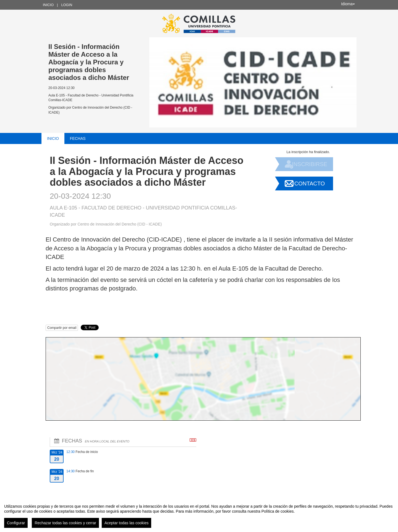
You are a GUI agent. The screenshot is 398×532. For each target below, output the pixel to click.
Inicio (48, 5)
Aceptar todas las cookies (127, 523)
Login (67, 5)
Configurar (16, 523)
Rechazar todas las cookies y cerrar (65, 523)
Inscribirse (310, 164)
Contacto (310, 184)
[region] (199, 514)
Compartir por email (62, 328)
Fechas (78, 138)
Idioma (348, 4)
